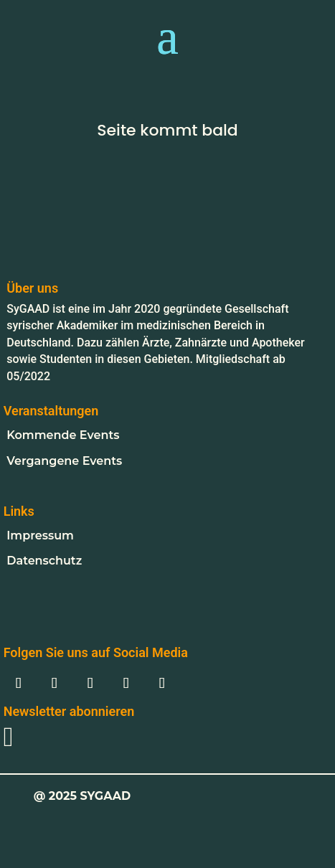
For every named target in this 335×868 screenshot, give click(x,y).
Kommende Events (63, 435)
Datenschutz (44, 561)
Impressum (40, 536)
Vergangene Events (64, 461)
